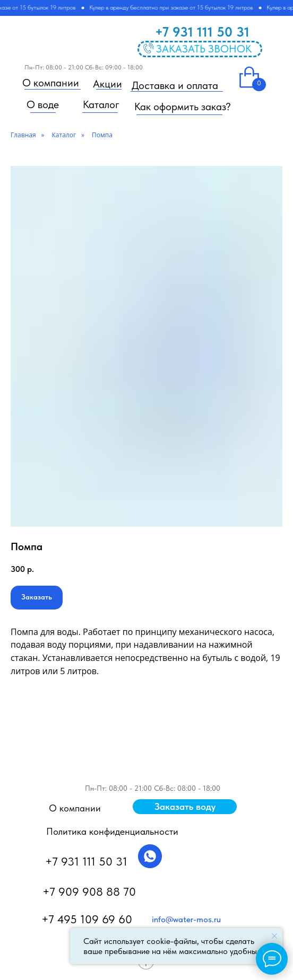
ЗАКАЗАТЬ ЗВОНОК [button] (204, 49)
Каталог (64, 135)
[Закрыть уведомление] (274, 936)
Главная (23, 135)
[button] (185, 807)
